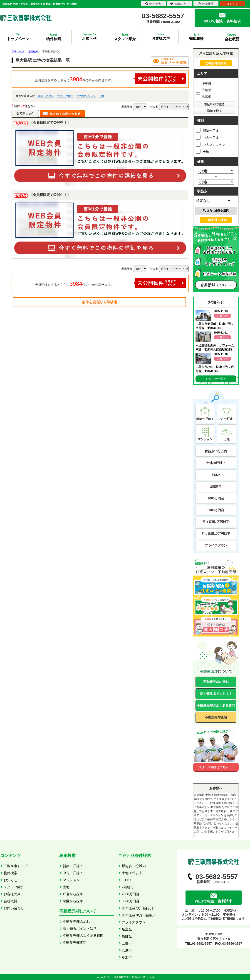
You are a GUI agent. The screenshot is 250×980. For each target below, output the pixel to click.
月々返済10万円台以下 (139, 915)
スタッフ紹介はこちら (214, 767)
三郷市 (127, 943)
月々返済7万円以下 (216, 522)
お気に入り (180, 4)
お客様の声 (12, 894)
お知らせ (10, 880)
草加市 (127, 957)
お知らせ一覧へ (216, 379)
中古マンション (86, 96)
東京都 (203, 96)
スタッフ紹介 (14, 887)
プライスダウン (216, 545)
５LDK (216, 475)
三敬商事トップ (16, 866)
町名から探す (73, 894)
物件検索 (10, 873)
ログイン (232, 4)
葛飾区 (127, 936)
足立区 (127, 929)
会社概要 (10, 901)
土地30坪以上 (216, 463)
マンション (71, 880)
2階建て (216, 486)
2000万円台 (216, 498)
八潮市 (127, 950)
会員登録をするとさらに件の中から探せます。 (110, 79)
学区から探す (73, 901)
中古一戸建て (65, 96)
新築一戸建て (46, 96)
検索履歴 (206, 4)
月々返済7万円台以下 (138, 908)
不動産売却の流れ (216, 682)
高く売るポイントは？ (216, 694)
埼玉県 (203, 84)
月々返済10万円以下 (216, 534)
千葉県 (203, 90)
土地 (101, 96)
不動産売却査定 (216, 717)
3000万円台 (216, 510)
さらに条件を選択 (216, 211)
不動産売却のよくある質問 (216, 705)
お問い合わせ (14, 908)
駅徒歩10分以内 (216, 451)
